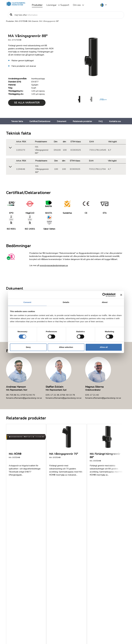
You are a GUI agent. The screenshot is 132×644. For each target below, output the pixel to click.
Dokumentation (23, 587)
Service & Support (107, 604)
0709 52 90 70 (28, 395)
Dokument (62, 121)
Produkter (37, 5)
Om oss (77, 5)
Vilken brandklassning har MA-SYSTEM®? (32, 526)
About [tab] (105, 302)
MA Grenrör (34, 21)
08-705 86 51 (13, 395)
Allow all (104, 347)
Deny (28, 347)
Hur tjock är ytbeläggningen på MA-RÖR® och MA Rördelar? (36, 547)
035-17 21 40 (92, 395)
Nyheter (20, 596)
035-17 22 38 (52, 395)
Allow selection (66, 347)
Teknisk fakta (17, 121)
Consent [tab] (27, 302)
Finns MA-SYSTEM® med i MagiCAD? (31, 516)
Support (65, 5)
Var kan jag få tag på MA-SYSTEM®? (30, 536)
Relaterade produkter (82, 121)
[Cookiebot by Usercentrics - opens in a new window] (104, 295)
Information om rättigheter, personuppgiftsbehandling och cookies (43, 638)
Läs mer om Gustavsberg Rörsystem (55, 622)
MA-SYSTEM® (21, 21)
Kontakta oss (115, 121)
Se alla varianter (27, 103)
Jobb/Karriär (21, 599)
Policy (19, 602)
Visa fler (13, 560)
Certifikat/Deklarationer (40, 121)
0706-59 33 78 (67, 395)
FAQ (101, 121)
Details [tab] (66, 302)
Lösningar (51, 5)
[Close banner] (121, 295)
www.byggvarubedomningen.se (54, 265)
